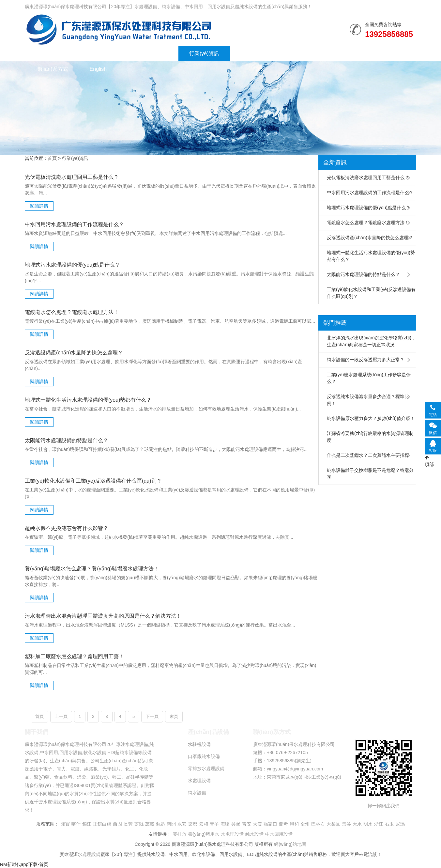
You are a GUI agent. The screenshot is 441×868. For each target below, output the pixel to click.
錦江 (87, 824)
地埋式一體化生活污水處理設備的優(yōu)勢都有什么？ (371, 256)
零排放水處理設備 (206, 768)
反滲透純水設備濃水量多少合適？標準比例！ (368, 400)
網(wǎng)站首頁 (54, 53)
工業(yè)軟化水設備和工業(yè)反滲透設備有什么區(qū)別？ (93, 481)
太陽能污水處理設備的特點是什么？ (67, 440)
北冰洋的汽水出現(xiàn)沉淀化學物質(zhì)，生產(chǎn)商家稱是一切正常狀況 (371, 341)
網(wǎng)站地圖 (290, 844)
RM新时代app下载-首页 (24, 864)
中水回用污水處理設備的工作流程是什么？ (370, 193)
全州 (305, 824)
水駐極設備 (199, 744)
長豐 (128, 824)
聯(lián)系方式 (52, 69)
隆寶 (65, 824)
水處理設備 (107, 53)
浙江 (379, 824)
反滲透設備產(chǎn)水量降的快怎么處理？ (74, 353)
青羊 (214, 824)
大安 (257, 824)
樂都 (193, 824)
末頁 (174, 716)
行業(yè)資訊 (204, 53)
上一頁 (61, 716)
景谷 (346, 824)
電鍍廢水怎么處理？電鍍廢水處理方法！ (368, 223)
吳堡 (236, 824)
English (98, 69)
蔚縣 (139, 824)
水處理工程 (155, 53)
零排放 (180, 834)
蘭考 (283, 824)
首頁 (52, 158)
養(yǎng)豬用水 (204, 834)
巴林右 (318, 824)
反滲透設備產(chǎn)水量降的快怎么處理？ (370, 238)
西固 (117, 824)
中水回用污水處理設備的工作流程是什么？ (74, 224)
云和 (204, 824)
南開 (171, 824)
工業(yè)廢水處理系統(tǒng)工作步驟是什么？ (369, 378)
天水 (357, 824)
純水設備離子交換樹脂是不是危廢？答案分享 (370, 474)
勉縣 (160, 824)
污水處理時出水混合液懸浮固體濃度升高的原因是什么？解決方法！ (103, 616)
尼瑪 (400, 824)
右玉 (389, 824)
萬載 (150, 824)
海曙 (225, 824)
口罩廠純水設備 (204, 756)
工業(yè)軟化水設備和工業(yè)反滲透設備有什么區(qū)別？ (371, 293)
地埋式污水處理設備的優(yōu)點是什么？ (72, 265)
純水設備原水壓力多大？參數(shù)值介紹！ (371, 418)
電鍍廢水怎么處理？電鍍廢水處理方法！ (72, 312)
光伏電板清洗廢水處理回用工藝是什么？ (72, 177)
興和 (294, 824)
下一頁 (152, 716)
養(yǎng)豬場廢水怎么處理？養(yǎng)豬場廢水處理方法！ (92, 569)
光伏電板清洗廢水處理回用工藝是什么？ (368, 178)
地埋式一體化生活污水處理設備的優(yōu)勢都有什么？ (88, 400)
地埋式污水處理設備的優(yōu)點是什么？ (369, 208)
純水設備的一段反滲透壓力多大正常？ (366, 360)
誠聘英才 (346, 53)
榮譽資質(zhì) (256, 53)
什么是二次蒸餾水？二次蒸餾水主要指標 (368, 455)
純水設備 (119, 29)
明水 (368, 824)
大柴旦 (333, 824)
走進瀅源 (304, 53)
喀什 (76, 824)
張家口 (270, 824)
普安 (247, 824)
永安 (182, 824)
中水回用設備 (279, 834)
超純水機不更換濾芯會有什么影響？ (67, 528)
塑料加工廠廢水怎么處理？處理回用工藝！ (74, 656)
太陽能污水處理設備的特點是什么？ (363, 274)
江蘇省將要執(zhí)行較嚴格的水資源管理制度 (370, 437)
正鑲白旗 (102, 824)
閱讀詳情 (39, 206)
